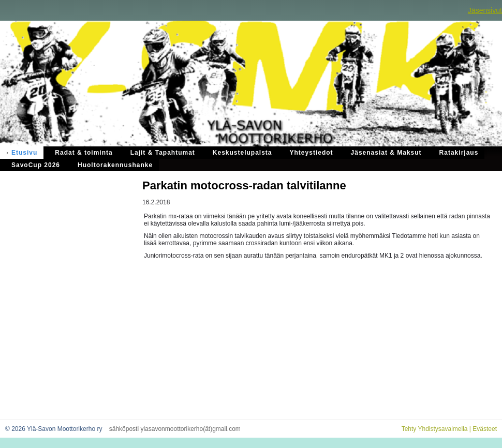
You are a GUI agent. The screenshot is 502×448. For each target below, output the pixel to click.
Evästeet (485, 429)
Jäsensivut (485, 10)
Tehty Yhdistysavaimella (435, 429)
